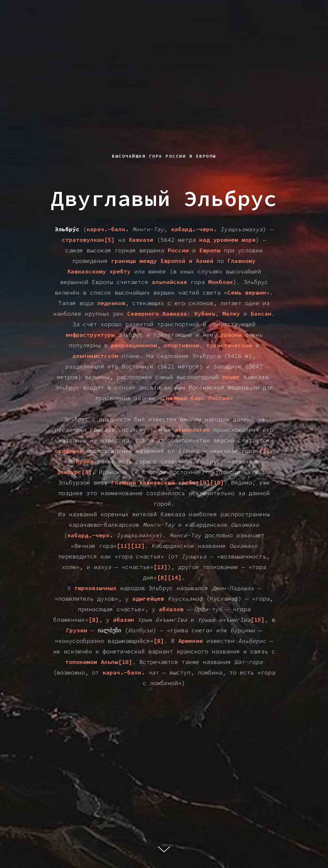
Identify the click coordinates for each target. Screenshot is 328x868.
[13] (160, 567)
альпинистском (95, 356)
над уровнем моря (227, 240)
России (178, 250)
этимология (192, 430)
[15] (258, 620)
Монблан (221, 282)
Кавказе (141, 240)
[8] (94, 620)
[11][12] (131, 546)
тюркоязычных (95, 588)
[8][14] (169, 577)
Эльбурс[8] (74, 472)
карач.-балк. (108, 229)
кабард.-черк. (194, 229)
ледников (111, 303)
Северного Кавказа (157, 314)
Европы (210, 250)
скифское (69, 451)
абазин (124, 620)
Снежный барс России (196, 398)
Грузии (77, 630)
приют (231, 377)
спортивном (182, 345)
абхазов (171, 609)
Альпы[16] (116, 662)
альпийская (169, 282)
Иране (85, 461)
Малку (231, 314)
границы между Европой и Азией (162, 261)
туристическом (229, 345)
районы (231, 335)
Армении (190, 641)
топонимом (81, 662)
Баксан (261, 314)
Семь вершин (247, 292)
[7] (264, 451)
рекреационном (134, 345)
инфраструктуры (90, 335)
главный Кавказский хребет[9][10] (168, 482)
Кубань (205, 314)
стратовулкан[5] (88, 240)
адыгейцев (148, 599)
